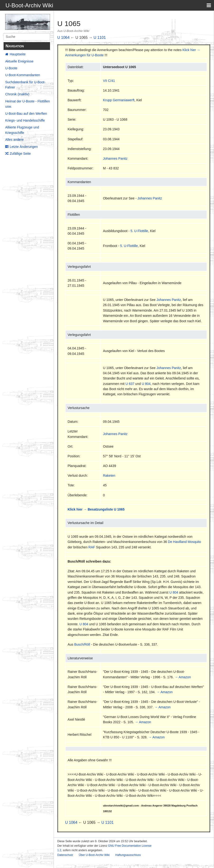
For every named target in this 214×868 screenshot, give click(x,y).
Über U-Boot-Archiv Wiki (94, 855)
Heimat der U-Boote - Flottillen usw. (27, 104)
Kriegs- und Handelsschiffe (25, 120)
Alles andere (14, 140)
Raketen (109, 476)
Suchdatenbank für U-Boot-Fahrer (25, 85)
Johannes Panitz (115, 159)
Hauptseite (18, 54)
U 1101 (100, 37)
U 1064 (64, 37)
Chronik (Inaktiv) (17, 94)
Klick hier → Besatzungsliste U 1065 (96, 509)
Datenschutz (65, 855)
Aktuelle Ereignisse (19, 61)
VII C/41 (109, 81)
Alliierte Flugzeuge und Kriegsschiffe (22, 130)
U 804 (146, 384)
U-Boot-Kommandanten (23, 75)
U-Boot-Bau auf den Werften (26, 114)
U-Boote (11, 68)
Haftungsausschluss (128, 855)
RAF (92, 547)
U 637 (130, 384)
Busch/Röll (82, 644)
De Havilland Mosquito (185, 542)
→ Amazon (183, 677)
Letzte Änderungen (24, 147)
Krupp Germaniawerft (119, 100)
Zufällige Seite (20, 154)
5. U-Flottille (139, 231)
